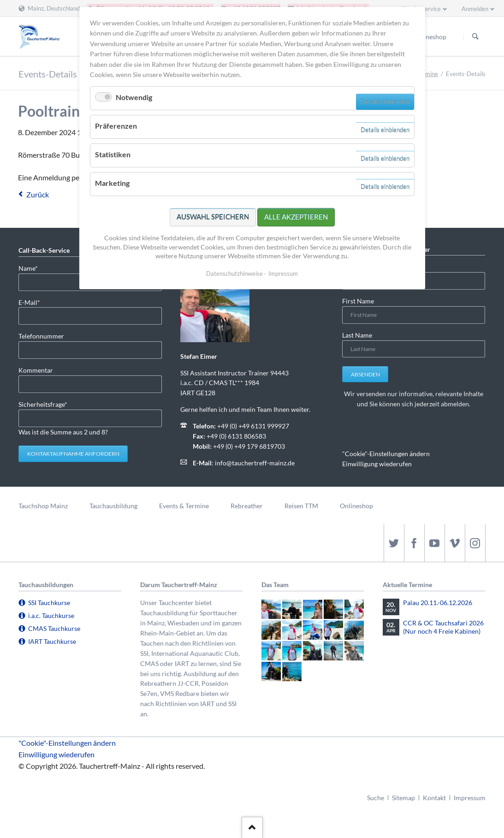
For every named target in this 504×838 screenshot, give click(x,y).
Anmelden (475, 9)
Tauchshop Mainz (43, 506)
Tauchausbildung (113, 506)
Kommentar (36, 370)
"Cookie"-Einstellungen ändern (386, 454)
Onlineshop (356, 506)
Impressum (470, 798)
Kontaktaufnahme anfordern (73, 454)
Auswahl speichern (213, 217)
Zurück (38, 194)
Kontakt (434, 798)
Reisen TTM (301, 506)
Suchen (475, 37)
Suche (376, 798)
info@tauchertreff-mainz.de (255, 463)
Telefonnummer (41, 336)
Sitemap (403, 798)
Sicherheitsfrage (43, 404)
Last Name (357, 335)
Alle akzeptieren (296, 217)
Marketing (112, 183)
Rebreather (247, 506)
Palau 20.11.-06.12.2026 (438, 603)
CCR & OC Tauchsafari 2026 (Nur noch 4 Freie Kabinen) (443, 627)
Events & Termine (184, 506)
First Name (358, 301)
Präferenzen (116, 126)
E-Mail (33, 302)
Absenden (365, 374)
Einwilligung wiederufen (377, 464)
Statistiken (113, 154)
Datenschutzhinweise (234, 273)
